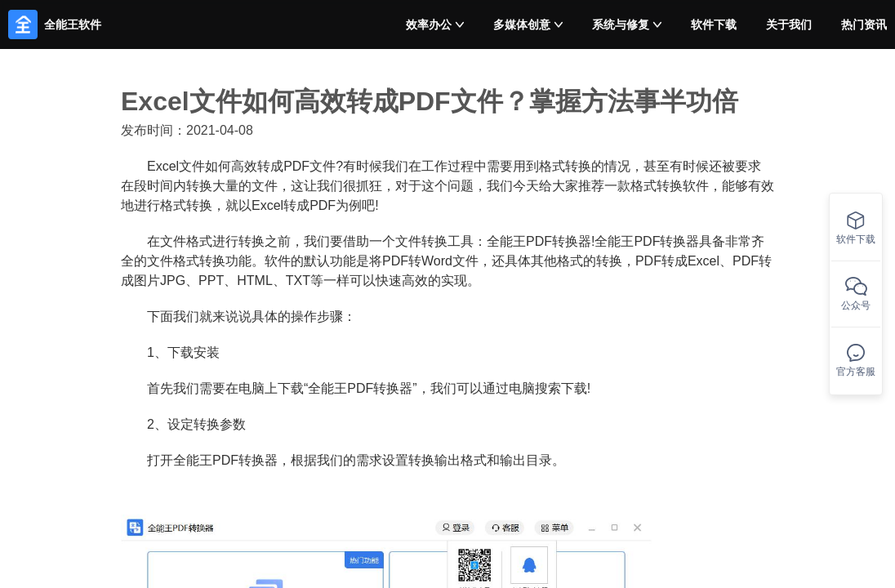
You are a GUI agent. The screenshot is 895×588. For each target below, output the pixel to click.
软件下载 (714, 24)
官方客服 (856, 361)
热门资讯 (864, 24)
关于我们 (789, 24)
